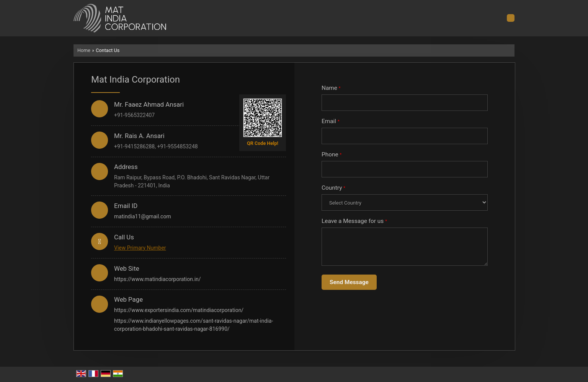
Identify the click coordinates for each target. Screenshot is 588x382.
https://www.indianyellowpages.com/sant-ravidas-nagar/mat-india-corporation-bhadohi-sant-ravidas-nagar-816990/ (194, 325)
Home (84, 50)
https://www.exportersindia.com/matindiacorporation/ (179, 310)
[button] (140, 248)
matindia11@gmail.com (143, 216)
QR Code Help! (263, 143)
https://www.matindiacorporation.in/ (158, 279)
